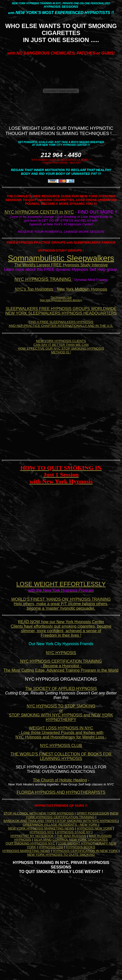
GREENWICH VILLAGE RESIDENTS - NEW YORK (60, 825)
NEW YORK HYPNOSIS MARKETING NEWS (41, 828)
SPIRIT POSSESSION (93, 813)
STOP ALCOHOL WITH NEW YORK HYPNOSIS (39, 813)
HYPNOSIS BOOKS (81, 847)
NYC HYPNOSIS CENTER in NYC (39, 212)
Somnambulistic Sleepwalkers (61, 258)
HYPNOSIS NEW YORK (95, 828)
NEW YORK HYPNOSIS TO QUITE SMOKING (61, 855)
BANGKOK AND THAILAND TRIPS (29, 821)
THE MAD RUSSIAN (71, 836)
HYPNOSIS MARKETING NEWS (26, 851)
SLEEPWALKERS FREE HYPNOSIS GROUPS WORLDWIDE (61, 309)
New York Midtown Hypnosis (82, 289)
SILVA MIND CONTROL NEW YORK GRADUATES (71, 840)
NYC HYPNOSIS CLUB (61, 746)
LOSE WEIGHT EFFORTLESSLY (61, 584)
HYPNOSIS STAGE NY (74, 832)
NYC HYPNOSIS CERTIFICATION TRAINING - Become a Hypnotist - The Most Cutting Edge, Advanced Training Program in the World (61, 666)
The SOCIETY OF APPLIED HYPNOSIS (61, 689)
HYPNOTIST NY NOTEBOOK (32, 836)
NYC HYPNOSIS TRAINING (43, 279)
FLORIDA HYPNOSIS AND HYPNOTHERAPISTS (61, 792)
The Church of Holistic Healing (60, 780)
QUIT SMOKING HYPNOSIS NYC (30, 843)
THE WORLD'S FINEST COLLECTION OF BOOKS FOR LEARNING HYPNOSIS (61, 756)
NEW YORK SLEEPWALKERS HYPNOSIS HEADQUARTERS (61, 313)
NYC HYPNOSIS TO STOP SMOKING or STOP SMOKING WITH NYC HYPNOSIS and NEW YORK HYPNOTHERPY (61, 713)
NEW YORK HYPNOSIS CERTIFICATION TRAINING (72, 815)
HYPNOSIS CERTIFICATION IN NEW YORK (85, 851)
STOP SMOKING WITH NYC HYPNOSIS (87, 821)
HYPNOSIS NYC (42, 832)
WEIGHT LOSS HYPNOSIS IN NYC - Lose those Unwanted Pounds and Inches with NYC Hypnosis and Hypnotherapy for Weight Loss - (61, 733)
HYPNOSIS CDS (51, 847)
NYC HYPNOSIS (61, 653)
